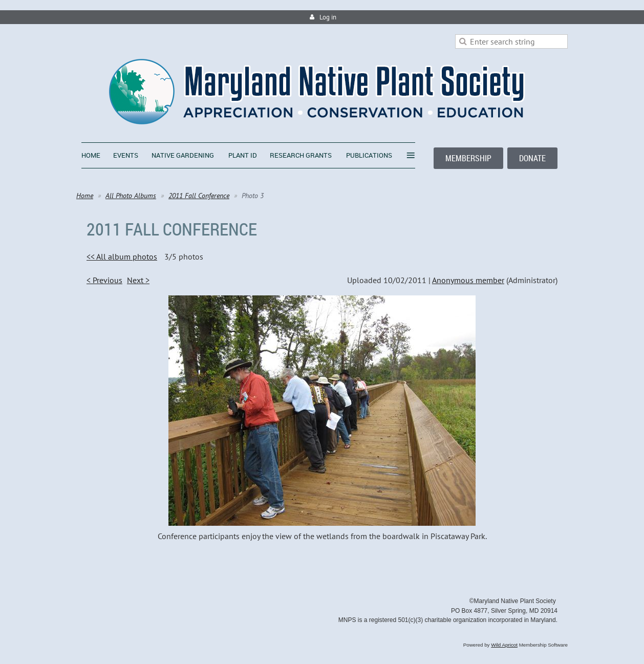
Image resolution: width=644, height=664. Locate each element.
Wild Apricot (504, 645)
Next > (138, 280)
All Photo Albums (131, 196)
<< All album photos (122, 256)
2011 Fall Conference (199, 196)
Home (85, 196)
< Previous (104, 280)
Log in (328, 17)
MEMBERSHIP (468, 158)
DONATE (532, 158)
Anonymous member (468, 280)
